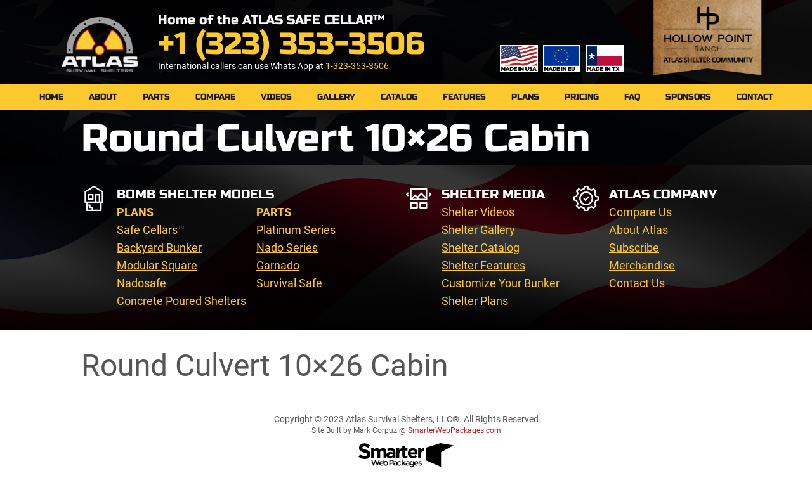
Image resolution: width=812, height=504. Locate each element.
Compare (215, 97)
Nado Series (287, 248)
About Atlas (638, 230)
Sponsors (688, 97)
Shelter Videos (478, 212)
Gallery (336, 97)
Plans (525, 97)
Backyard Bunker (159, 248)
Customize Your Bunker (501, 283)
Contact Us (637, 283)
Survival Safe (289, 283)
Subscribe (634, 248)
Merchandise (642, 265)
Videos (276, 97)
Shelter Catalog (481, 248)
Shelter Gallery (478, 230)
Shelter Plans (475, 301)
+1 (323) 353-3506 (291, 44)
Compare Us (640, 212)
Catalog (399, 97)
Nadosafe (141, 283)
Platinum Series (296, 230)
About (103, 97)
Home (51, 97)
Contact (755, 97)
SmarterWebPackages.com (455, 430)
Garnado (278, 265)
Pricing (582, 97)
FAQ (632, 97)
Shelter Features (483, 265)
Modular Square (157, 265)
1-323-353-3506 (357, 66)
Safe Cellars (147, 230)
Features (464, 97)
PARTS (156, 97)
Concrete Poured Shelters (181, 301)
